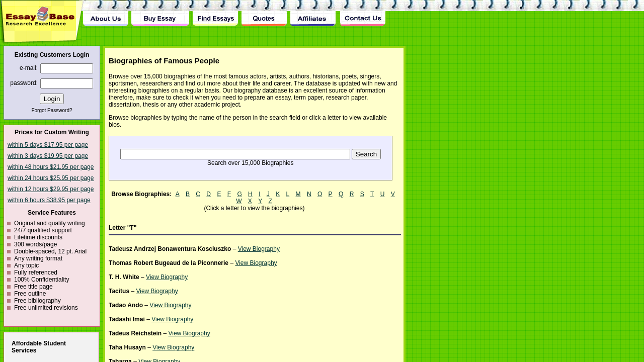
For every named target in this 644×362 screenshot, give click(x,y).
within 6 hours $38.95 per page (49, 200)
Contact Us (362, 13)
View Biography (259, 249)
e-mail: (29, 68)
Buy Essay (160, 13)
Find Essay (215, 13)
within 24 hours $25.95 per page (51, 178)
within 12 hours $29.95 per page (51, 189)
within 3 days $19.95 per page (48, 156)
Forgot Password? (52, 110)
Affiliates (313, 13)
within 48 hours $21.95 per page (51, 167)
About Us (106, 13)
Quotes (264, 13)
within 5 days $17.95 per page (48, 145)
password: (24, 83)
